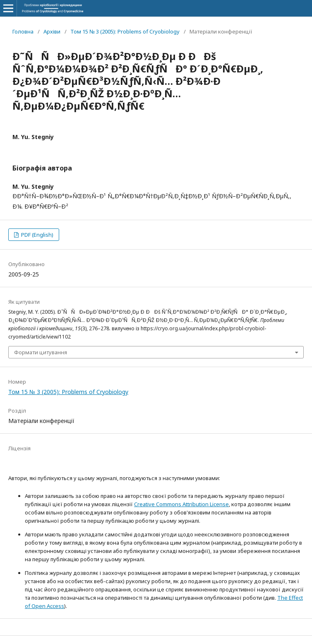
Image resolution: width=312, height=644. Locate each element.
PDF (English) (37, 235)
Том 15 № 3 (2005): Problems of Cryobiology (125, 31)
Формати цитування (41, 352)
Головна (23, 31)
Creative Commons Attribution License (181, 504)
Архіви (52, 31)
